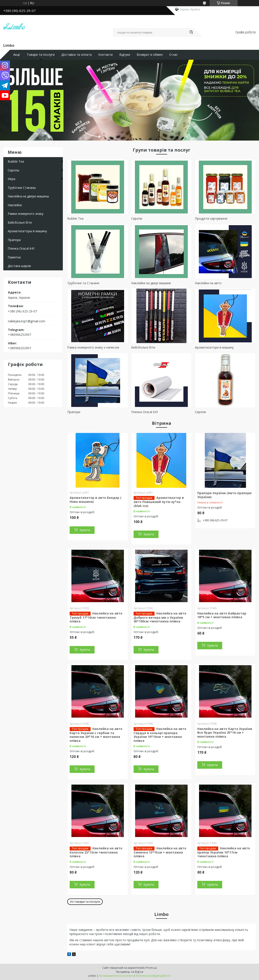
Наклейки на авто (208, 283)
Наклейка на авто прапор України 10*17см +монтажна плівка (224, 852)
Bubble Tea (16, 161)
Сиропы (13, 170)
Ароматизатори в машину (214, 347)
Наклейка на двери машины (28, 196)
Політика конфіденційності (153, 976)
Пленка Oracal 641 (21, 248)
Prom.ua (151, 968)
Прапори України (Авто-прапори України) (224, 495)
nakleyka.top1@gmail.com (27, 321)
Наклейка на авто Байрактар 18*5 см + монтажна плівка (222, 615)
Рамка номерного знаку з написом (93, 347)
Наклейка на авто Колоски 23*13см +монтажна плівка (96, 852)
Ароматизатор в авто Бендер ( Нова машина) (96, 500)
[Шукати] (191, 32)
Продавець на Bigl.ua (130, 972)
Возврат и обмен (150, 55)
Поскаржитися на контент (116, 976)
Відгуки (125, 55)
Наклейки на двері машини (151, 283)
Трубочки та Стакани (83, 283)
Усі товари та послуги (85, 902)
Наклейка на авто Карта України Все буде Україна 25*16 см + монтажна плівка (225, 733)
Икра (11, 179)
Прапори (14, 240)
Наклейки (15, 205)
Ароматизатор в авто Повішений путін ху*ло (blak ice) (159, 502)
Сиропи (137, 218)
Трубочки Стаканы (22, 188)
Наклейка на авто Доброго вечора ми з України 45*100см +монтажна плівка (160, 617)
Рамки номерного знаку (26, 214)
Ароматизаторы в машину (27, 231)
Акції (17, 55)
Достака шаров (19, 266)
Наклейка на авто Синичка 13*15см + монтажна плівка (160, 852)
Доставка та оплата (76, 55)
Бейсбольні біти (20, 222)
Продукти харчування (211, 218)
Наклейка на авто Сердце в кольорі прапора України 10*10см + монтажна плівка (160, 735)
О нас (173, 55)
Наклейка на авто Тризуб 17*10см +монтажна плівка (96, 617)
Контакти (105, 55)
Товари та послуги (41, 55)
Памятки (14, 257)
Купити (85, 530)
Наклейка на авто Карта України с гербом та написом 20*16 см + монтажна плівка (96, 735)
